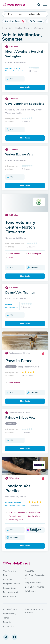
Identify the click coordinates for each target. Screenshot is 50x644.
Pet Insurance (10, 596)
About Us (29, 571)
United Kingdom (16, 28)
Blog (5, 575)
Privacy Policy (10, 614)
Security (7, 622)
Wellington (38, 28)
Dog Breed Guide (33, 583)
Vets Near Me (9, 571)
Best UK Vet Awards (34, 587)
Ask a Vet (8, 579)
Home (5, 28)
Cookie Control (10, 609)
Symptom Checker (12, 584)
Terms (6, 618)
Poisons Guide (10, 588)
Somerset (28, 28)
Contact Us (8, 626)
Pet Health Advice (12, 592)
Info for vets (31, 591)
